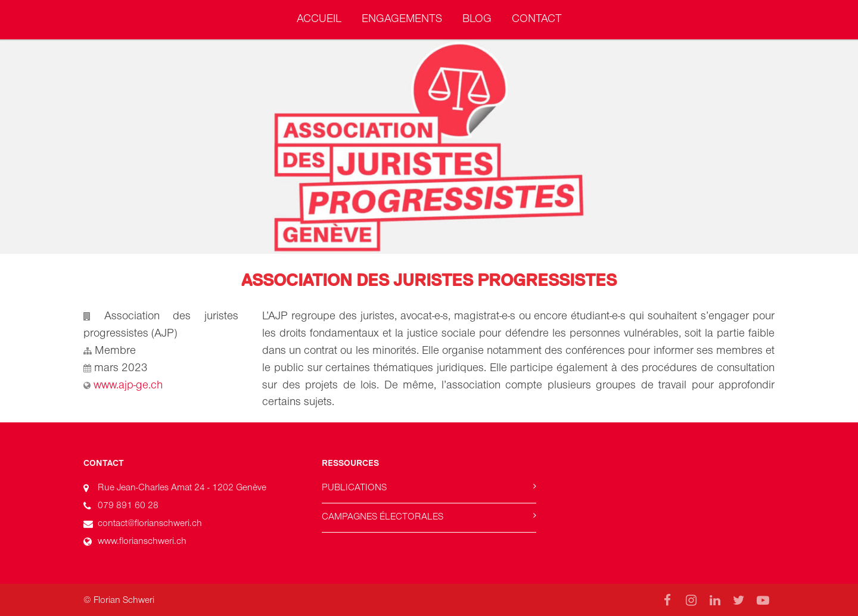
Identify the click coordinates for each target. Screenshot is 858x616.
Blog (477, 18)
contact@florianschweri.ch (150, 523)
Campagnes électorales (383, 517)
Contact (537, 18)
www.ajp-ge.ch (128, 385)
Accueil (319, 18)
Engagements (402, 18)
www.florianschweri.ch (142, 541)
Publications (354, 487)
